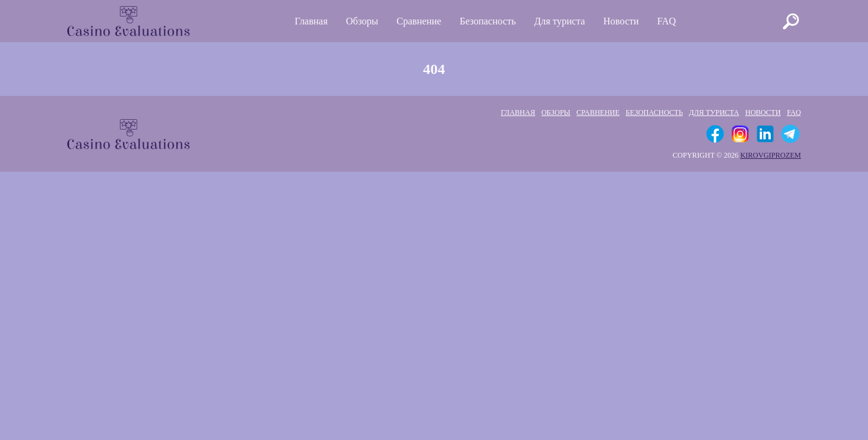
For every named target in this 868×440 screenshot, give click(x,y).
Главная (311, 21)
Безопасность (488, 21)
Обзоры (362, 21)
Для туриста (559, 21)
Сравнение (419, 21)
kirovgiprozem (770, 155)
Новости (621, 21)
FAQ (666, 21)
